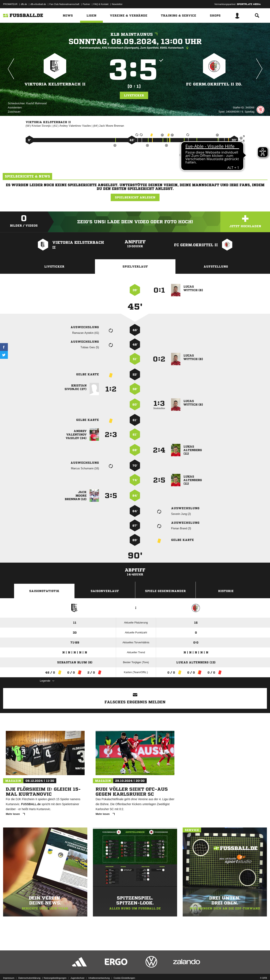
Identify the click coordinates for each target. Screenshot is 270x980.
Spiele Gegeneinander (165, 591)
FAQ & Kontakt (101, 4)
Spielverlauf (135, 267)
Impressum (9, 970)
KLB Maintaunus (135, 34)
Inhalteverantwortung (99, 970)
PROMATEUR (10, 4)
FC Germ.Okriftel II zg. (214, 84)
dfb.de (24, 4)
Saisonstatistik (44, 591)
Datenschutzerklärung (29, 970)
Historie (226, 591)
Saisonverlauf (105, 591)
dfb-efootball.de (38, 4)
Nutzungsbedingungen (55, 970)
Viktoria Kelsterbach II (55, 84)
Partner (86, 4)
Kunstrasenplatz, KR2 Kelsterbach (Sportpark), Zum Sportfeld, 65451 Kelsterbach (135, 48)
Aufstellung (216, 267)
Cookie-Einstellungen (124, 970)
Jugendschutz (77, 970)
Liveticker (134, 95)
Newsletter (117, 4)
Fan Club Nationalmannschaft (64, 4)
